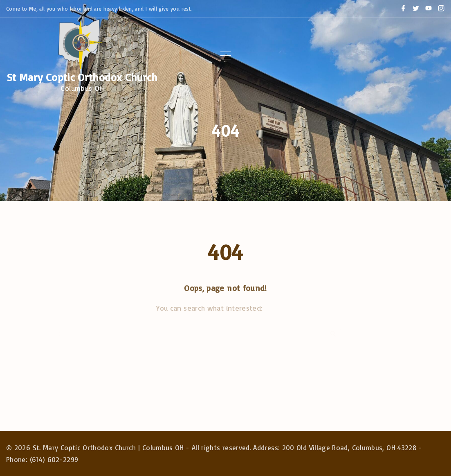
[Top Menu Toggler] (226, 56)
